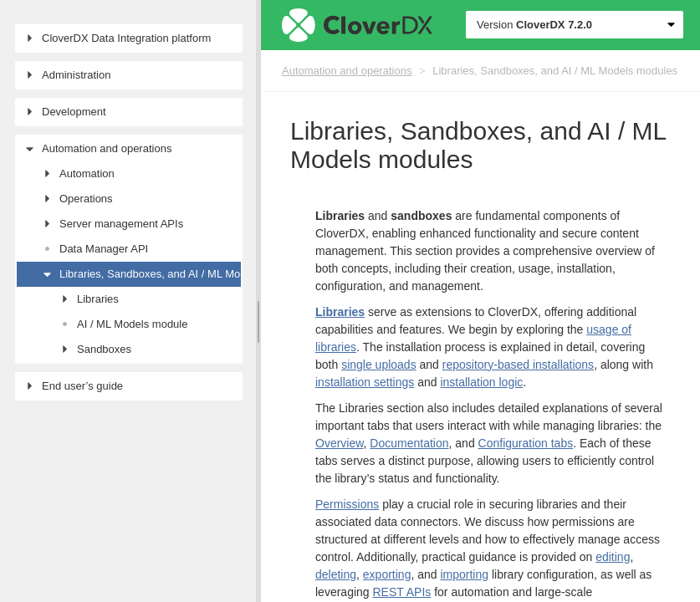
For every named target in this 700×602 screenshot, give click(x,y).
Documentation (409, 443)
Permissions (347, 504)
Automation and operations (347, 71)
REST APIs (402, 592)
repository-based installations (518, 365)
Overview (340, 443)
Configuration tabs (526, 443)
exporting (387, 574)
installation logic (481, 382)
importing (464, 574)
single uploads (379, 365)
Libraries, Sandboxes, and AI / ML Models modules (555, 71)
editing (613, 557)
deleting (336, 574)
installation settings (365, 382)
